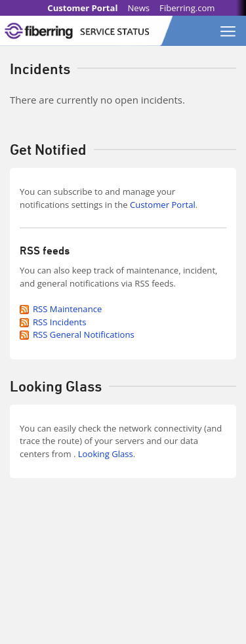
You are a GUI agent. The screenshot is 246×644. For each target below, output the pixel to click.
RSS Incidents (60, 322)
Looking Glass (106, 454)
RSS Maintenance (67, 309)
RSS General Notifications (84, 334)
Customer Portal (82, 8)
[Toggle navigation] (229, 28)
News (138, 8)
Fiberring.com (187, 8)
